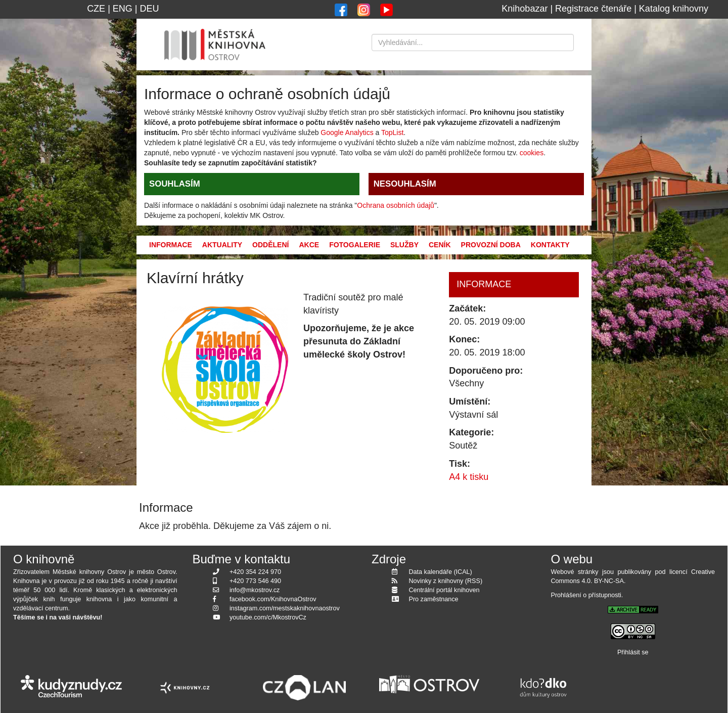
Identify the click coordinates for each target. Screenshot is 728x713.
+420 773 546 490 (255, 581)
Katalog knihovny (674, 9)
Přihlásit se (633, 652)
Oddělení (270, 245)
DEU (150, 9)
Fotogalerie (355, 245)
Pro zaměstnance (434, 599)
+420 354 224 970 (255, 572)
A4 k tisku (469, 477)
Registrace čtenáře (593, 9)
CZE (96, 9)
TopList (392, 132)
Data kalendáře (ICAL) (441, 572)
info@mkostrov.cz (255, 590)
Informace (171, 245)
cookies (532, 153)
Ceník (440, 245)
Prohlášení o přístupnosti (586, 595)
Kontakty (550, 245)
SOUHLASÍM (175, 184)
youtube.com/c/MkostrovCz (268, 617)
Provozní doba (491, 245)
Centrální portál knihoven (444, 590)
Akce (309, 245)
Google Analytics (347, 132)
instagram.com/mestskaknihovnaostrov (285, 608)
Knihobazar (525, 9)
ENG (123, 9)
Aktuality (222, 245)
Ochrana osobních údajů (396, 205)
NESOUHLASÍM (405, 184)
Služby (404, 245)
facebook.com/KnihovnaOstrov (273, 599)
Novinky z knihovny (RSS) (446, 581)
